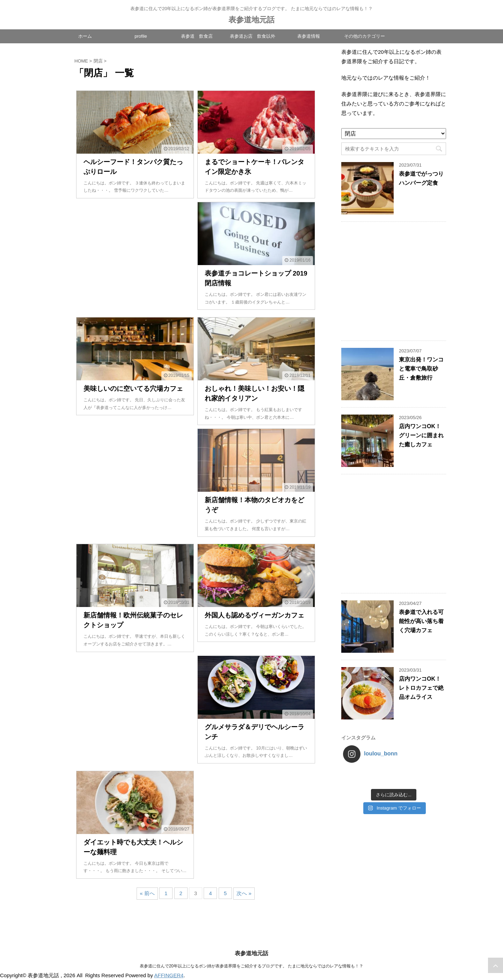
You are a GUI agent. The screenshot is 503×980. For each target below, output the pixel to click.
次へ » (244, 893)
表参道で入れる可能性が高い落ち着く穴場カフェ (421, 621)
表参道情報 (309, 36)
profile (141, 36)
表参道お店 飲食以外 (253, 36)
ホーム (85, 36)
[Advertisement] (135, 258)
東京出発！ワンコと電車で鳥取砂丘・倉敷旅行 (421, 369)
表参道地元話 (251, 20)
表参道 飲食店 (197, 36)
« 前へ (147, 893)
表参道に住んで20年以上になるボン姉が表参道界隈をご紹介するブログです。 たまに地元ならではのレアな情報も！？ (252, 966)
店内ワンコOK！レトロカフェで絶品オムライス (421, 688)
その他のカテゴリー (365, 36)
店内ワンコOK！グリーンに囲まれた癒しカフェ (421, 435)
